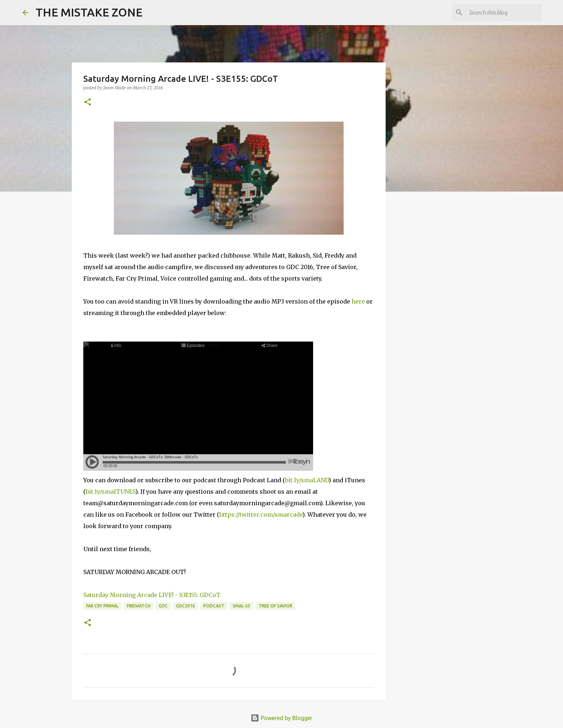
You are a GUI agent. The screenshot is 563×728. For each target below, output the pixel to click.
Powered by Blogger (281, 718)
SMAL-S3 (241, 606)
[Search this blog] (504, 13)
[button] (88, 102)
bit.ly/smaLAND (307, 480)
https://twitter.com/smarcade (261, 515)
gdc (163, 606)
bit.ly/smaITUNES (111, 492)
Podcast (214, 606)
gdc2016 (185, 606)
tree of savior (275, 606)
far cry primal (102, 606)
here (358, 301)
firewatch (139, 606)
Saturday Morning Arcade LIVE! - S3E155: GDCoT (152, 595)
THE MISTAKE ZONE (89, 12)
